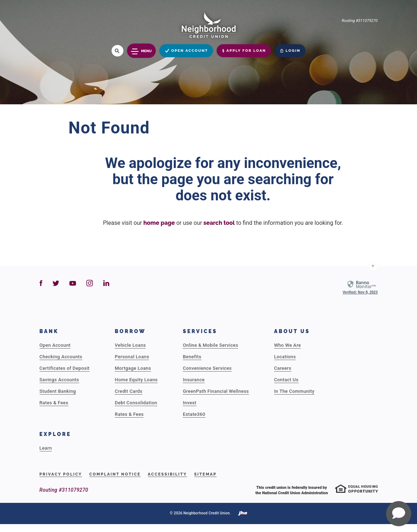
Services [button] (200, 331)
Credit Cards (129, 391)
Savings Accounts (59, 380)
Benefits (192, 357)
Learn (46, 448)
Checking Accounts (61, 357)
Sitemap (206, 474)
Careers (283, 368)
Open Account (55, 345)
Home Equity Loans (136, 380)
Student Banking (58, 391)
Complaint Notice (115, 474)
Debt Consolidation (136, 403)
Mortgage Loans (133, 368)
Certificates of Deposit (65, 368)
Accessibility (167, 474)
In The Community (294, 391)
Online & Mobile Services (210, 345)
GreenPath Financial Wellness (216, 391)
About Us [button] (292, 331)
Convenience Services (207, 368)
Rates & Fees (54, 403)
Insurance (194, 380)
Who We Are (288, 345)
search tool (219, 223)
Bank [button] (49, 331)
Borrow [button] (130, 331)
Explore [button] (55, 434)
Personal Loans (132, 357)
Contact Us (286, 380)
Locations (285, 357)
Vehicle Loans (130, 345)
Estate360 (194, 414)
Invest (190, 403)
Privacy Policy (61, 474)
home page (159, 223)
